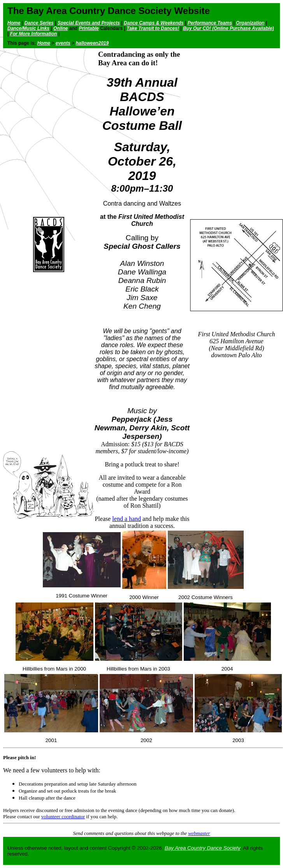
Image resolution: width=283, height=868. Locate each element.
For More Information (34, 34)
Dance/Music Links (28, 28)
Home (14, 23)
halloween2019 (92, 43)
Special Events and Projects (89, 23)
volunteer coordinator (63, 816)
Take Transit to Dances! (153, 28)
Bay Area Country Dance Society (202, 848)
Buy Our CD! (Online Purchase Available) (229, 28)
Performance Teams (210, 23)
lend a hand (127, 519)
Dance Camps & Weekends (154, 23)
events (63, 43)
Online (61, 28)
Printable (89, 28)
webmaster (199, 833)
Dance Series (39, 23)
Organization (250, 23)
